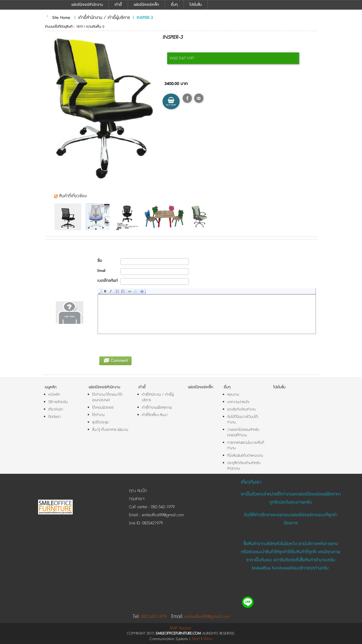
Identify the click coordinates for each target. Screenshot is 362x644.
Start (196, 639)
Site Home (61, 18)
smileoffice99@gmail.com (162, 515)
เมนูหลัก (51, 387)
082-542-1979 (163, 507)
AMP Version (180, 628)
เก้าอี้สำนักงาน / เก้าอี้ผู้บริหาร (104, 18)
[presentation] (133, 344)
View (208, 639)
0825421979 (152, 523)
